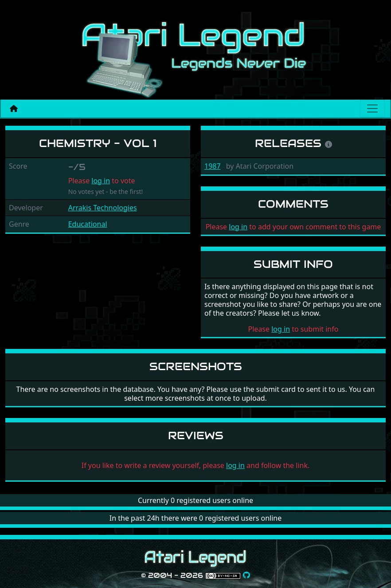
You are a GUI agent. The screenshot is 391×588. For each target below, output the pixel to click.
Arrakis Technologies (103, 208)
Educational (88, 224)
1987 (213, 166)
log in (101, 181)
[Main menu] (372, 108)
